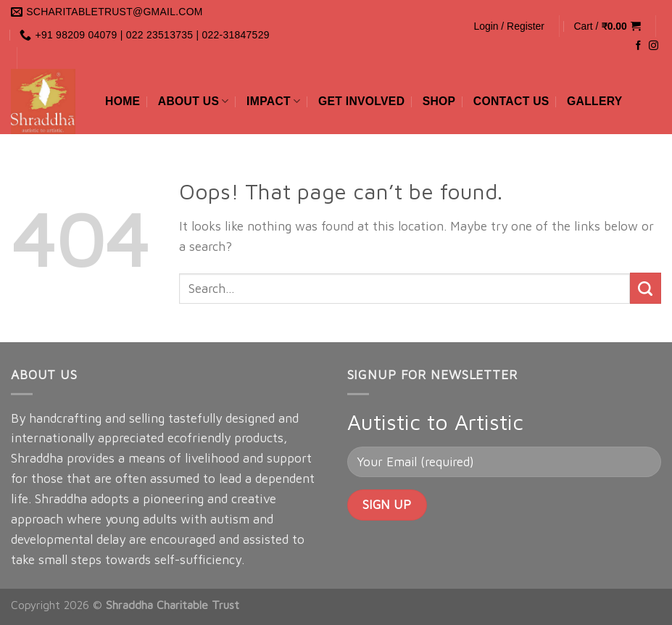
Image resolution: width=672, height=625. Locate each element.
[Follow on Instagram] (654, 46)
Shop (439, 101)
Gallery (595, 101)
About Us (194, 101)
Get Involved (361, 101)
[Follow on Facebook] (638, 46)
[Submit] (646, 288)
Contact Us (511, 101)
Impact (273, 101)
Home (123, 101)
